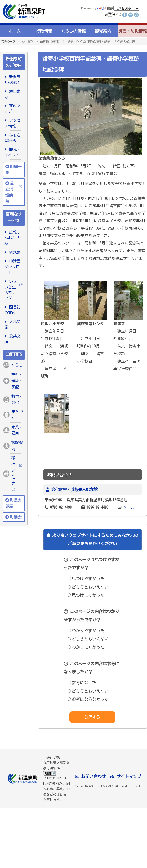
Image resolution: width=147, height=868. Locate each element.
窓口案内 (13, 94)
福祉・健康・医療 (17, 381)
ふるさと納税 (13, 138)
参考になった (82, 683)
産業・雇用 (17, 430)
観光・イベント (13, 152)
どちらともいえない (88, 587)
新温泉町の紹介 (13, 79)
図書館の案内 (13, 310)
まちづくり (17, 415)
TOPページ (8, 41)
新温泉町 (23, 12)
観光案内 (103, 31)
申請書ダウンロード (13, 267)
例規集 (14, 252)
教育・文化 (17, 399)
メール (129, 507)
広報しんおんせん (13, 238)
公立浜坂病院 (10, 192)
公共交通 (13, 339)
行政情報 (44, 31)
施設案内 (17, 446)
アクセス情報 (13, 123)
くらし (17, 365)
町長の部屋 (13, 503)
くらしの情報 (73, 31)
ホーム (15, 31)
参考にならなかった (88, 699)
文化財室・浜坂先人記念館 (74, 489)
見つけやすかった (86, 579)
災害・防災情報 (132, 31)
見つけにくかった (86, 595)
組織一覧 (13, 169)
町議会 (16, 517)
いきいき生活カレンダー (11, 290)
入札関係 (13, 324)
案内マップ (13, 108)
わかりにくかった (86, 647)
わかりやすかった (86, 631)
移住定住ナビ (13, 474)
